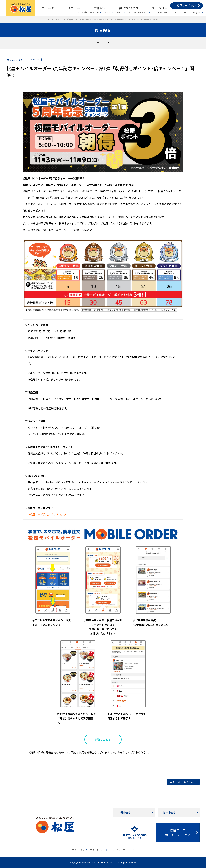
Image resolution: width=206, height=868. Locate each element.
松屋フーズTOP (187, 5)
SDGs (120, 12)
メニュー (74, 8)
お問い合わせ (181, 12)
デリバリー (160, 8)
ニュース (48, 8)
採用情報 (169, 813)
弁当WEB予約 (129, 8)
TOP (47, 19)
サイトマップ (79, 850)
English (197, 12)
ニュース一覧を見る (182, 782)
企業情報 (124, 813)
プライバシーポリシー (121, 850)
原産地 (108, 12)
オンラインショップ (138, 12)
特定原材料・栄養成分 (88, 12)
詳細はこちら (103, 740)
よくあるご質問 (161, 12)
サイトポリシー (98, 850)
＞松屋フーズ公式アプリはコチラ (47, 514)
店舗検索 (100, 8)
